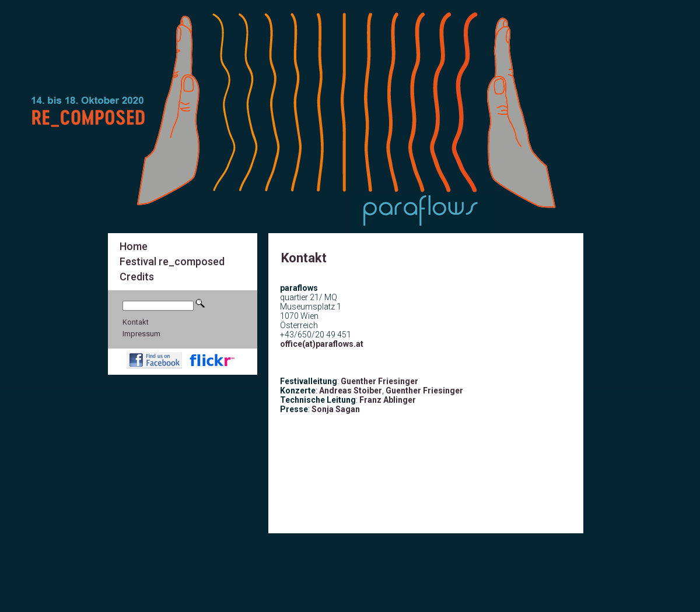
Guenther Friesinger (379, 381)
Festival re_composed (172, 261)
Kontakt (136, 322)
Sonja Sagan (336, 409)
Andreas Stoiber (351, 391)
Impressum (141, 334)
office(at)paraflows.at (322, 344)
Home (134, 246)
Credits (137, 277)
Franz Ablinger (388, 400)
